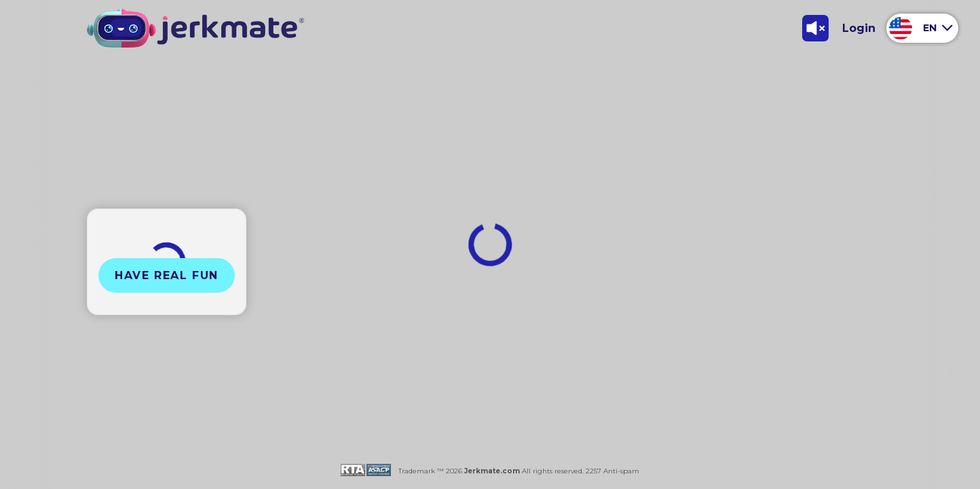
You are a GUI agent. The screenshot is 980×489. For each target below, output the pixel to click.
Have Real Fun (167, 275)
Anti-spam (621, 471)
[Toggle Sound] (815, 28)
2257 (592, 471)
